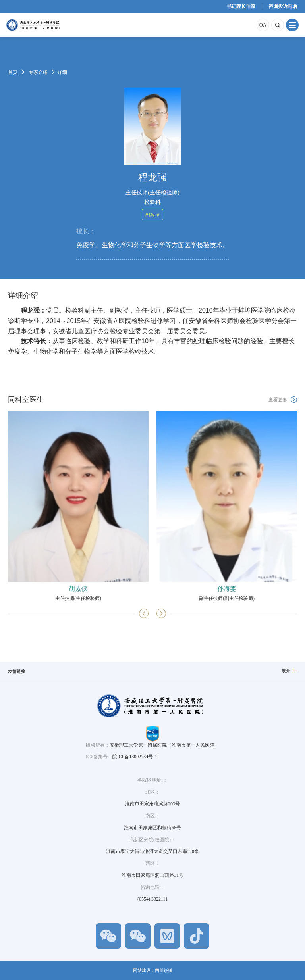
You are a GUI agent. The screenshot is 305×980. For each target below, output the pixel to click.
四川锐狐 (164, 970)
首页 (13, 72)
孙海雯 (227, 589)
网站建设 (142, 970)
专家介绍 (38, 72)
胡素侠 (78, 589)
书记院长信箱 (241, 6)
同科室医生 (26, 400)
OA (263, 25)
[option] (78, 506)
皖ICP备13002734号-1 (135, 757)
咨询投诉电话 (283, 6)
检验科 (152, 202)
